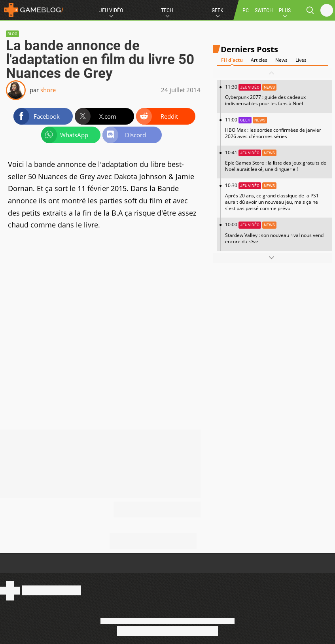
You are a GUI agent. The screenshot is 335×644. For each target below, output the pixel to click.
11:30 (276, 95)
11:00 (276, 128)
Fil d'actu (232, 60)
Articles (259, 60)
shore (48, 90)
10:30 (276, 197)
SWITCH (264, 10)
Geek (218, 10)
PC (246, 10)
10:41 (276, 161)
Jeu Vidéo (111, 10)
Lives (301, 60)
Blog (12, 34)
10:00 (276, 233)
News (281, 60)
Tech (167, 10)
